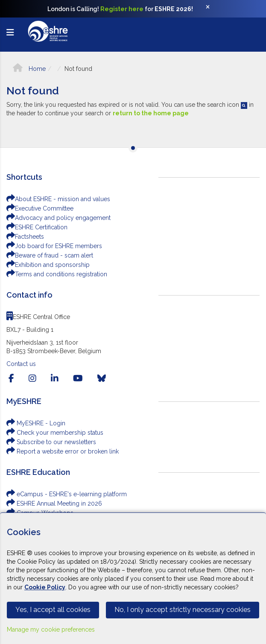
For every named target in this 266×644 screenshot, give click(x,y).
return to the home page (151, 113)
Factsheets (25, 237)
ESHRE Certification (37, 227)
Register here (122, 9)
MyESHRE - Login (36, 423)
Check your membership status (55, 433)
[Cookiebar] (133, 578)
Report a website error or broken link (63, 451)
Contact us (21, 364)
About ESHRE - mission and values (58, 199)
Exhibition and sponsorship (48, 265)
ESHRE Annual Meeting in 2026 (54, 503)
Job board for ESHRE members (54, 246)
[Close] (212, 9)
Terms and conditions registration (57, 274)
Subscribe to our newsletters (51, 442)
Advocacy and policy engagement (58, 218)
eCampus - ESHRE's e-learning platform (67, 494)
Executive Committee (40, 208)
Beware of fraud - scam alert (50, 255)
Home (29, 69)
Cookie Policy (45, 587)
